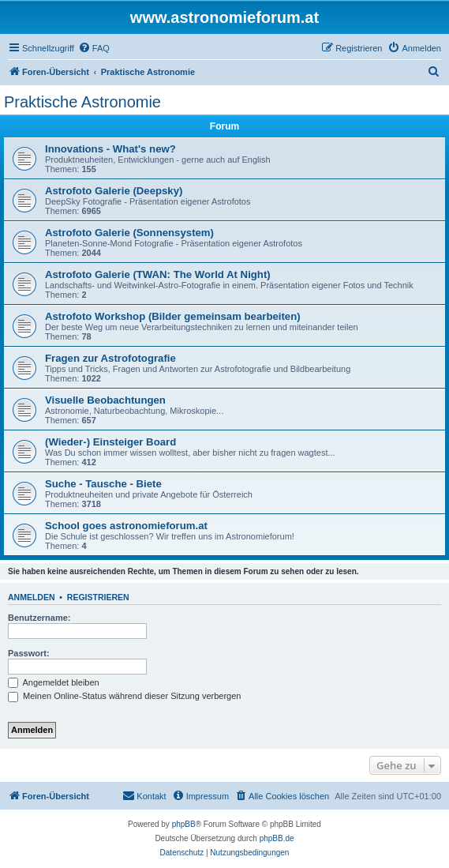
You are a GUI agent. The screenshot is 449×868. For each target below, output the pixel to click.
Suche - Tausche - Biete (103, 484)
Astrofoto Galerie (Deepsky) (114, 191)
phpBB (184, 824)
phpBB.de (277, 838)
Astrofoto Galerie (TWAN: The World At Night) (158, 274)
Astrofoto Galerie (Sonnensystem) (129, 233)
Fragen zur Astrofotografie (110, 358)
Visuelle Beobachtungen (105, 400)
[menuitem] (94, 48)
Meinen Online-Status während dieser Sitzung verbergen (124, 696)
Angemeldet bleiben (54, 682)
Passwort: (29, 653)
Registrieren (98, 597)
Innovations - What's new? (110, 149)
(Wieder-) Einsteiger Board (110, 442)
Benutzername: (39, 618)
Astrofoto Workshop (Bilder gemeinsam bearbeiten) (173, 316)
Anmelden (32, 597)
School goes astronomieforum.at (126, 526)
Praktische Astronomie (82, 102)
